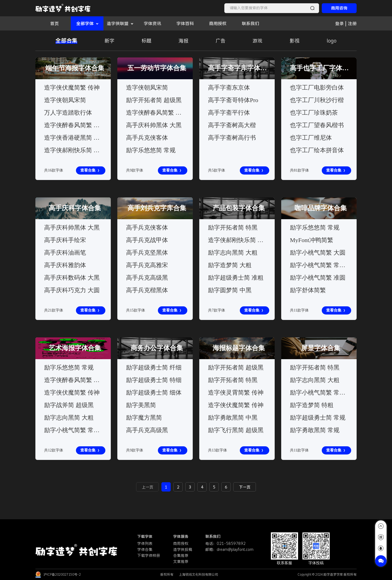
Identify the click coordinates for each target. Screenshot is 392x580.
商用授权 (218, 23)
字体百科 (185, 23)
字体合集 (145, 550)
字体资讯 (152, 23)
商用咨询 (339, 8)
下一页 (245, 487)
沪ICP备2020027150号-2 (62, 575)
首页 (54, 23)
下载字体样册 (149, 555)
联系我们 (250, 23)
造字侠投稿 (183, 550)
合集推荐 (181, 555)
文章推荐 (181, 561)
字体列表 (145, 544)
